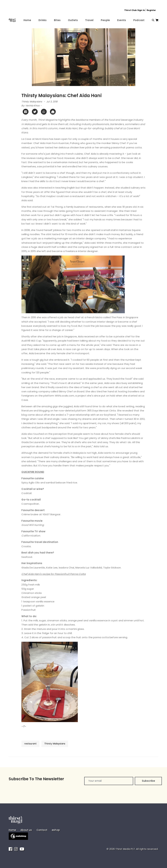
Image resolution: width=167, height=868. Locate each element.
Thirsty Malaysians (32, 102)
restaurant (30, 744)
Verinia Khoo (33, 106)
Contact (42, 830)
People (105, 20)
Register (151, 10)
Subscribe (148, 781)
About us (26, 830)
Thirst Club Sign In (135, 10)
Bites (57, 20)
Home (27, 20)
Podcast (139, 20)
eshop (56, 830)
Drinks (43, 20)
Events (122, 20)
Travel (89, 20)
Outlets (73, 20)
